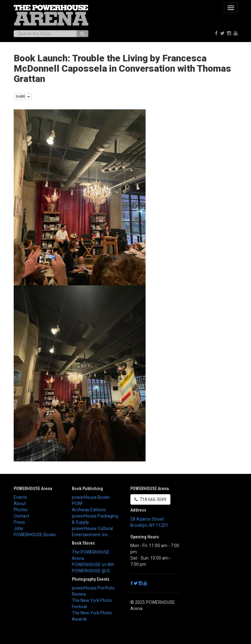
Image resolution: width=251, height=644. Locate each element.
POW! (77, 503)
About (20, 503)
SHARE (23, 97)
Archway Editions (89, 510)
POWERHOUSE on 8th (93, 565)
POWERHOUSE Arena (33, 489)
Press (19, 522)
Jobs (19, 528)
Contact (21, 516)
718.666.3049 (150, 499)
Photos (21, 510)
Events (20, 497)
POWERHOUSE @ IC (91, 571)
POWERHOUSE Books (35, 535)
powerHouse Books (91, 497)
